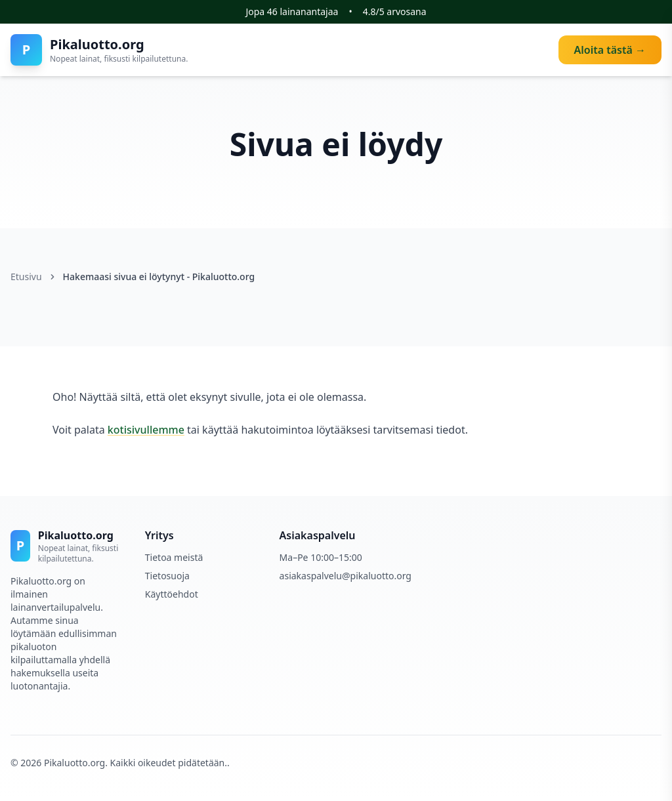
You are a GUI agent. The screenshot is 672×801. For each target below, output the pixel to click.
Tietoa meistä (174, 557)
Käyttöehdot (172, 594)
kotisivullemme (146, 430)
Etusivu (26, 277)
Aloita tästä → (610, 50)
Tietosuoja (167, 576)
